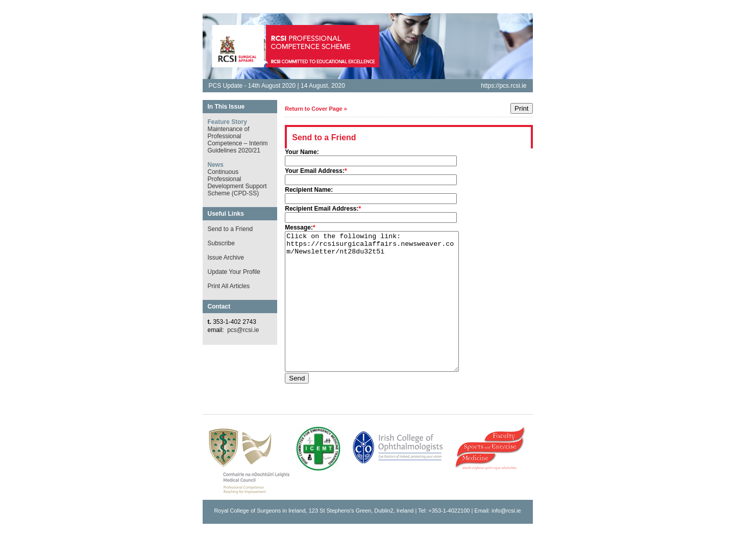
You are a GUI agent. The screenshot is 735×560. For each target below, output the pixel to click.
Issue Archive (226, 258)
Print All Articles (229, 286)
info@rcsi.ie (506, 538)
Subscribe (221, 243)
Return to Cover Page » (316, 109)
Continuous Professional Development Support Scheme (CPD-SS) (237, 183)
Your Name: (302, 152)
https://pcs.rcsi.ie (504, 86)
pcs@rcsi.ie (243, 330)
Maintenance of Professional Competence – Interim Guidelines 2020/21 (238, 140)
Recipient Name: (309, 190)
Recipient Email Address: (322, 209)
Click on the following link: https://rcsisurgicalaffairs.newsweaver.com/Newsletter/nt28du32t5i (382, 315)
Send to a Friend (230, 229)
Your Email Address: (315, 171)
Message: (299, 227)
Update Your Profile (234, 272)
